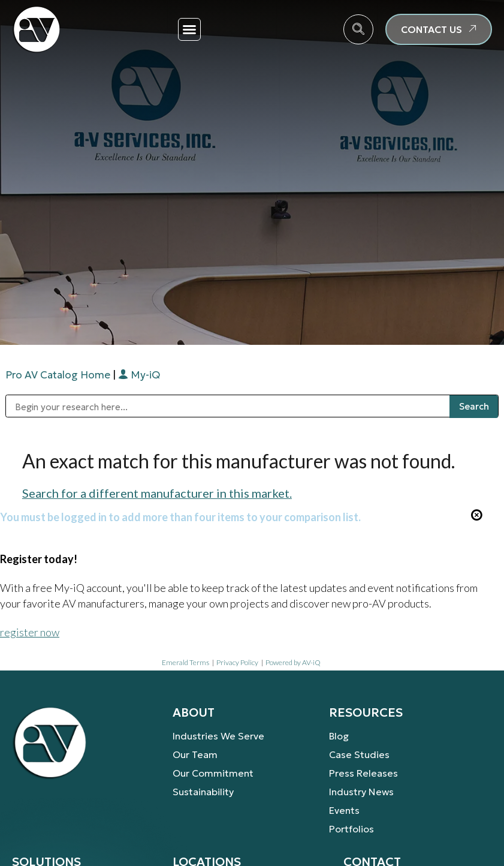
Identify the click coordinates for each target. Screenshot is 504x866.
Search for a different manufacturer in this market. (157, 493)
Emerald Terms (185, 662)
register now (30, 632)
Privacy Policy (237, 662)
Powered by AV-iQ (293, 662)
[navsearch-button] (358, 29)
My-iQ (139, 375)
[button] (189, 29)
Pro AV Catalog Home (59, 375)
